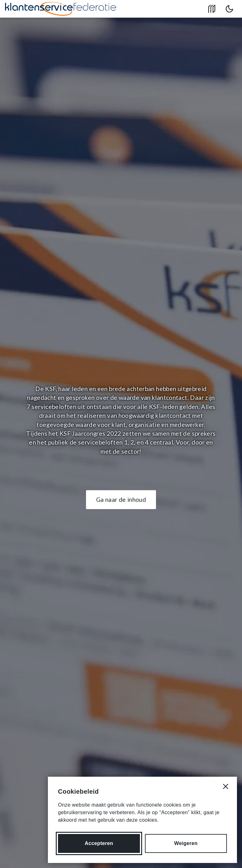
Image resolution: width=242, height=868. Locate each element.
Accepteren (99, 843)
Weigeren (186, 843)
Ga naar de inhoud (121, 499)
